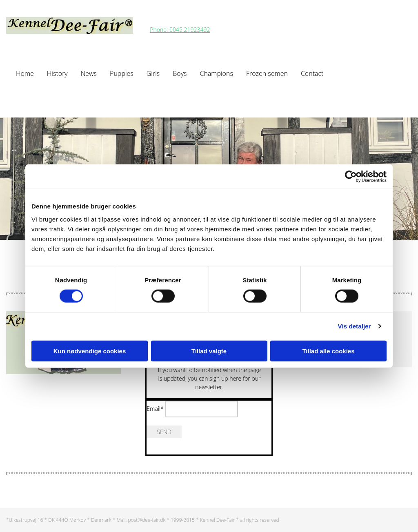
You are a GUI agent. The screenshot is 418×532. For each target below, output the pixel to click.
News (89, 73)
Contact (312, 73)
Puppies (122, 73)
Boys (180, 73)
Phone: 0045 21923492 (180, 30)
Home (25, 73)
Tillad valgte (209, 351)
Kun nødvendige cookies (90, 351)
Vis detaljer (355, 326)
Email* (155, 409)
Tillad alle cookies (328, 351)
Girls (153, 73)
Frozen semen (267, 73)
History (57, 73)
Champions (216, 73)
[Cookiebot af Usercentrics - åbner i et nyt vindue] (351, 177)
